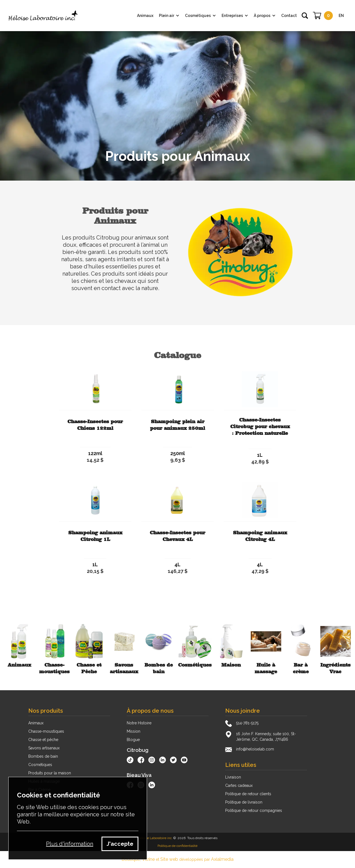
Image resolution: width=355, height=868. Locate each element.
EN (341, 16)
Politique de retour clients (248, 794)
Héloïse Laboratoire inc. (155, 838)
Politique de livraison (244, 802)
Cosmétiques (40, 765)
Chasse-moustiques (46, 731)
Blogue (133, 740)
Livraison (233, 777)
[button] (169, 16)
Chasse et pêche (43, 740)
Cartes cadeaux (239, 785)
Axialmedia (222, 859)
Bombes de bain (43, 756)
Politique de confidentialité (177, 846)
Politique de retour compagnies (254, 810)
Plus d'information (70, 844)
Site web (169, 859)
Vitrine (148, 859)
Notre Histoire (139, 723)
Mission (134, 731)
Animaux (36, 723)
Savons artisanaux (44, 748)
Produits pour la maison (50, 773)
